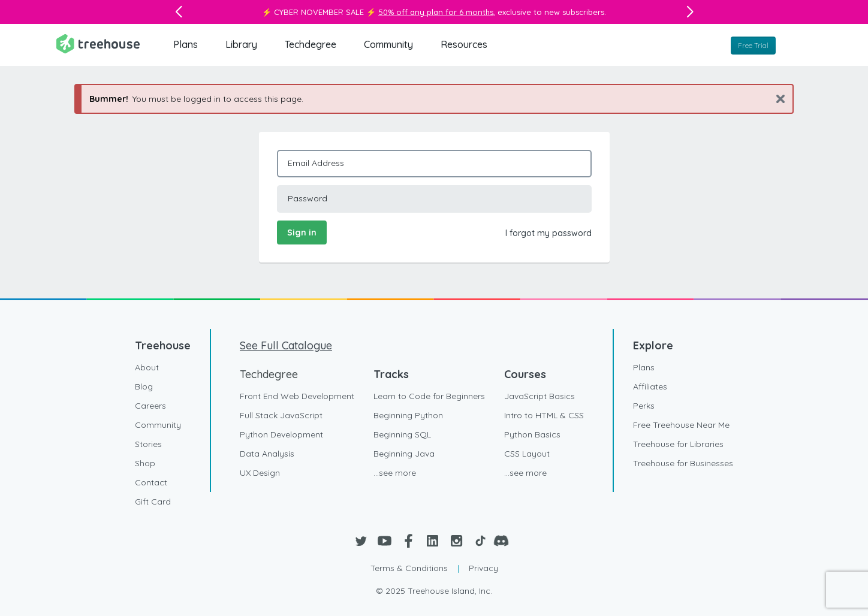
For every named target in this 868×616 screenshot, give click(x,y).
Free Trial (753, 45)
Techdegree (311, 44)
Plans (186, 44)
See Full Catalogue (286, 345)
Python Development (281, 434)
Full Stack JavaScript (281, 415)
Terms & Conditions (409, 568)
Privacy (483, 568)
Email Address (316, 163)
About (147, 367)
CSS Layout (527, 454)
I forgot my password (548, 233)
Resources (464, 44)
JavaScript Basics (540, 396)
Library (241, 44)
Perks (644, 406)
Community (388, 44)
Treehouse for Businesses (683, 463)
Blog (144, 386)
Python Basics (532, 434)
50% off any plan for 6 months (436, 12)
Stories (148, 444)
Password (308, 198)
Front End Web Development (297, 396)
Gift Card (153, 502)
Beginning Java (404, 454)
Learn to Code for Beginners (429, 396)
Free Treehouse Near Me (681, 425)
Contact (151, 482)
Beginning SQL (402, 434)
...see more (395, 473)
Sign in (302, 232)
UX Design (260, 473)
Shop (145, 463)
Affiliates (650, 386)
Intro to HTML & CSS (544, 415)
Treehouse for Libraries (678, 444)
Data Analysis (267, 454)
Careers (150, 406)
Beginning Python (408, 415)
